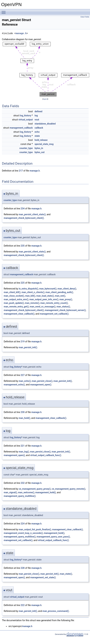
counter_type (26, 148)
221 (23, 446)
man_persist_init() (28, 347)
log (36, 116)
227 (23, 375)
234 (23, 209)
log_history (25, 116)
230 (23, 412)
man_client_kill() (12, 292)
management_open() (41, 385)
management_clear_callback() (19, 314)
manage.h (21, 33)
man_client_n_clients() (33, 292)
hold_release (41, 140)
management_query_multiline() (20, 496)
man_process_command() (56, 611)
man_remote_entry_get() (16, 307)
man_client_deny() (67, 289)
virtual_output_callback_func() (46, 455)
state (37, 136)
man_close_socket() (14, 296)
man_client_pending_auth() (59, 292)
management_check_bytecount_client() (24, 218)
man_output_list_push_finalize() (35, 529)
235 (23, 246)
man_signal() (10, 492)
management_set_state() (43, 577)
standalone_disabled (45, 124)
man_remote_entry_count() (54, 303)
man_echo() (25, 381)
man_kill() (30, 296)
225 (23, 283)
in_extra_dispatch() (28, 289)
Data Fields (85, 17)
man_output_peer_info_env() (44, 299)
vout (37, 120)
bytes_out (40, 152)
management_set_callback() (54, 314)
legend (45, 99)
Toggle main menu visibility (4, 11)
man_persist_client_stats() (32, 214)
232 (23, 483)
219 (23, 341)
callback (39, 128)
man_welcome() (26, 492)
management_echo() (14, 385)
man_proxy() (66, 299)
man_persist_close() (42, 381)
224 (23, 524)
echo (37, 132)
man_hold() (24, 418)
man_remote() (32, 303)
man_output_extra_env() (16, 299)
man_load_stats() (45, 296)
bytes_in (39, 148)
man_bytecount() (48, 289)
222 (23, 605)
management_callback (21, 128)
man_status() (63, 307)
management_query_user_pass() (53, 537)
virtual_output (26, 120)
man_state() (66, 574)
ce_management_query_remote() (69, 489)
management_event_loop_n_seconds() (23, 533)
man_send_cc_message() (43, 307)
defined (38, 111)
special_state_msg (44, 144)
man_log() (24, 452)
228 (23, 568)
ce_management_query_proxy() (35, 489)
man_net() (60, 296)
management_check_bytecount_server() (65, 310)
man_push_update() (14, 303)
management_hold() (46, 492)
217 (21, 171)
